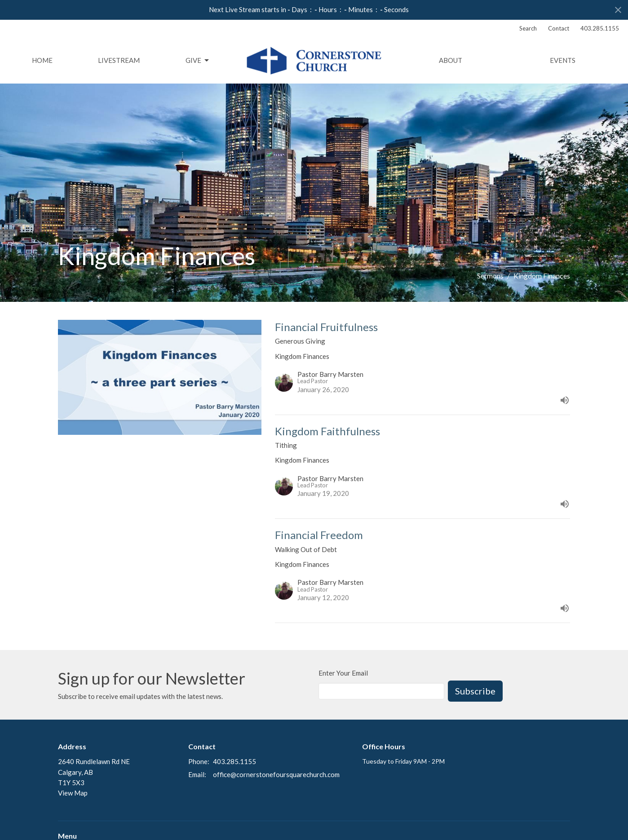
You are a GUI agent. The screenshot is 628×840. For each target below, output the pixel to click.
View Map (73, 793)
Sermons (490, 276)
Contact (559, 28)
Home (42, 60)
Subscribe (475, 691)
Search (528, 28)
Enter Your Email (343, 673)
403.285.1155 (600, 28)
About (451, 60)
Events (563, 60)
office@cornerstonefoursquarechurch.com (276, 774)
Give (198, 61)
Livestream (119, 60)
